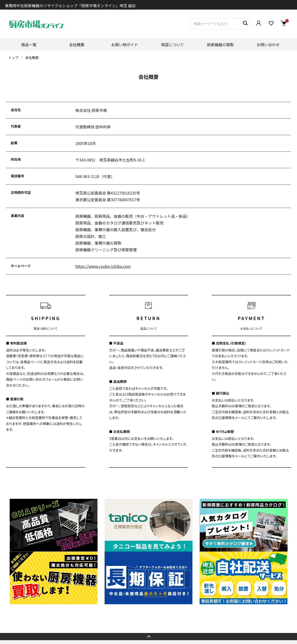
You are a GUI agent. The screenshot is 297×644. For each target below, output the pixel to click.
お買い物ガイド (124, 45)
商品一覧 (29, 45)
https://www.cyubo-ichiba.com (103, 266)
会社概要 (77, 45)
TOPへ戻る (148, 637)
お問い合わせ (268, 45)
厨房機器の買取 (220, 45)
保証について (173, 45)
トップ (13, 57)
